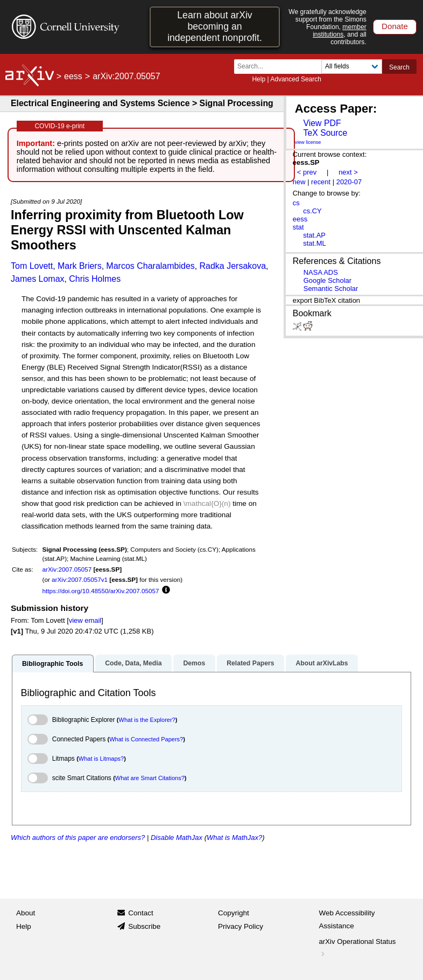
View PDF (322, 123)
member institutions (340, 31)
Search (399, 67)
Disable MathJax (177, 837)
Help (259, 79)
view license (308, 142)
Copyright (234, 913)
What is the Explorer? (147, 720)
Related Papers (250, 663)
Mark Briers (80, 266)
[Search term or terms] (281, 67)
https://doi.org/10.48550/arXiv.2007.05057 (101, 591)
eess (73, 76)
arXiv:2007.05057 (67, 569)
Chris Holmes (95, 279)
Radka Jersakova (232, 266)
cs (296, 203)
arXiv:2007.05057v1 (80, 579)
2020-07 (349, 182)
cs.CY (312, 211)
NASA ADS (321, 272)
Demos (194, 663)
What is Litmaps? (101, 759)
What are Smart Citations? (150, 778)
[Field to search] (352, 67)
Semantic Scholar (331, 289)
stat (298, 227)
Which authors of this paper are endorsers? (78, 837)
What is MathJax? (234, 837)
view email (85, 620)
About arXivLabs (322, 663)
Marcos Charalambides (150, 266)
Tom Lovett (32, 266)
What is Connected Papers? (146, 739)
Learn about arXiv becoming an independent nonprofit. (215, 26)
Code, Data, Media (133, 663)
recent (321, 182)
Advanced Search (296, 79)
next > (348, 172)
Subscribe (144, 926)
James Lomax (38, 279)
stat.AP (314, 235)
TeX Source (325, 133)
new (299, 182)
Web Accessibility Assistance (347, 919)
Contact (141, 913)
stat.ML (314, 243)
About (26, 913)
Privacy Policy (241, 926)
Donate (395, 26)
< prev (307, 172)
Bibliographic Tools (52, 664)
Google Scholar (327, 280)
